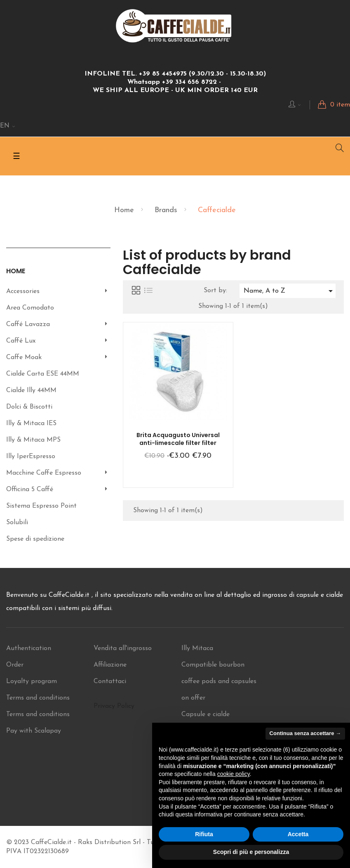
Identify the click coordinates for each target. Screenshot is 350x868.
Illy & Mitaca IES (31, 423)
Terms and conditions (38, 698)
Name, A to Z (290, 291)
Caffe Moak (24, 357)
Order (15, 665)
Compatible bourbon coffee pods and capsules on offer (219, 681)
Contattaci (110, 681)
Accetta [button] (298, 834)
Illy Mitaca (197, 648)
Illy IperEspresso (31, 456)
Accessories (23, 291)
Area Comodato (30, 308)
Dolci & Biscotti (29, 407)
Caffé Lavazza (28, 324)
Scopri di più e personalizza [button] (251, 852)
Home (16, 271)
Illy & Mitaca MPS (33, 440)
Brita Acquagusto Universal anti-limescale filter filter (178, 439)
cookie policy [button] (234, 774)
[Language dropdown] (8, 126)
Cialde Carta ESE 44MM (43, 374)
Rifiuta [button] (204, 834)
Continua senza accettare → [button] (305, 733)
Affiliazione (110, 665)
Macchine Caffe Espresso (44, 473)
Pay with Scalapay (34, 731)
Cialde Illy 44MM (31, 390)
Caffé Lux (21, 341)
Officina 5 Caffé (30, 490)
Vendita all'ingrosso (123, 648)
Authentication (29, 648)
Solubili (17, 523)
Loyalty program (32, 681)
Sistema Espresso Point (41, 506)
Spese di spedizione (35, 539)
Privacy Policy (114, 706)
